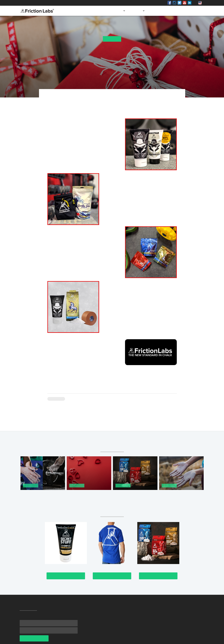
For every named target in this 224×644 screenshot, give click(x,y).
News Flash (112, 39)
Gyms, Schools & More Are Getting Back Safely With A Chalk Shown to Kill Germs (178, 497)
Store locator (160, 11)
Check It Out (66, 576)
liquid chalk (54, 142)
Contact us (195, 11)
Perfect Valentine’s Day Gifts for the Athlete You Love (89, 495)
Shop (50, 3)
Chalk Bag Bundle (118, 189)
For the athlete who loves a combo (136, 291)
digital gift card (106, 359)
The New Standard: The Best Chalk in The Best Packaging (133, 495)
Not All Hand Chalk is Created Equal (40, 495)
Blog (179, 11)
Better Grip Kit (111, 306)
